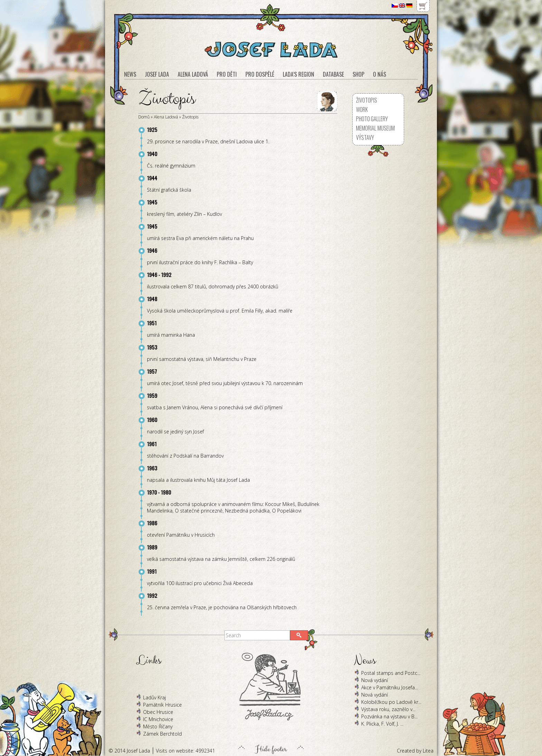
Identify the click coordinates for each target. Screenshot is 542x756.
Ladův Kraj (155, 697)
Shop (358, 74)
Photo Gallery (372, 119)
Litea (428, 751)
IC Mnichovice (158, 719)
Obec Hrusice (158, 712)
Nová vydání (375, 680)
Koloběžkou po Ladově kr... (391, 702)
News (130, 74)
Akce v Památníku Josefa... (390, 687)
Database (333, 74)
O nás (380, 74)
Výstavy (365, 137)
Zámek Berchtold (162, 734)
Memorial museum (375, 128)
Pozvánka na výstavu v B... (389, 716)
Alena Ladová (166, 117)
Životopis (190, 117)
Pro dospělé (260, 74)
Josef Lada (157, 74)
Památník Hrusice (162, 705)
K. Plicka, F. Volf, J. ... (382, 724)
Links (149, 661)
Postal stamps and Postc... (391, 673)
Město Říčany (158, 726)
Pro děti (227, 74)
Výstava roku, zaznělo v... (388, 709)
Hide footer (271, 747)
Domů (144, 117)
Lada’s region (298, 74)
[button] (299, 635)
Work (362, 109)
